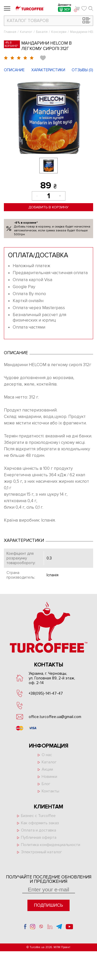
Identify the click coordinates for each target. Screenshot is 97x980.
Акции (47, 769)
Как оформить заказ (40, 823)
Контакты (50, 791)
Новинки (49, 777)
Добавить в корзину (48, 207)
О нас (47, 755)
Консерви (59, 32)
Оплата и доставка (39, 830)
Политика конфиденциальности (51, 845)
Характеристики (48, 70)
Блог (46, 784)
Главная (10, 32)
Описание (14, 70)
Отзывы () (82, 70)
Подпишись (48, 905)
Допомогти (65, 8)
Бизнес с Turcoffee (38, 816)
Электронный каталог (42, 852)
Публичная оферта (39, 837)
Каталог (26, 32)
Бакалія (42, 32)
